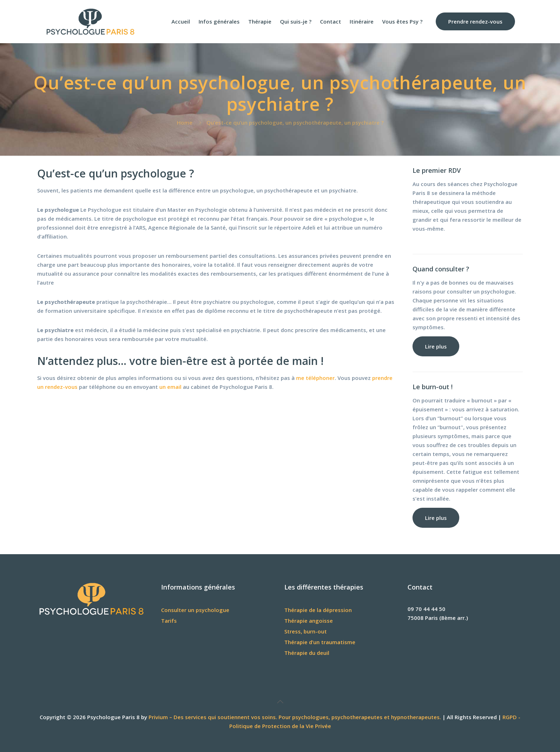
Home (185, 122)
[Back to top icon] (280, 702)
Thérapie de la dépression (318, 610)
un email (170, 387)
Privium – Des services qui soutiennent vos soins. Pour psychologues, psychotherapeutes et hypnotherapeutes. (295, 717)
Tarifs (169, 621)
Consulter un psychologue (195, 610)
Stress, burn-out (306, 631)
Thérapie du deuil (307, 653)
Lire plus (436, 346)
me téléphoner (315, 378)
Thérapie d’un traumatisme (320, 642)
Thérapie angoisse (309, 621)
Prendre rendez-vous (475, 21)
